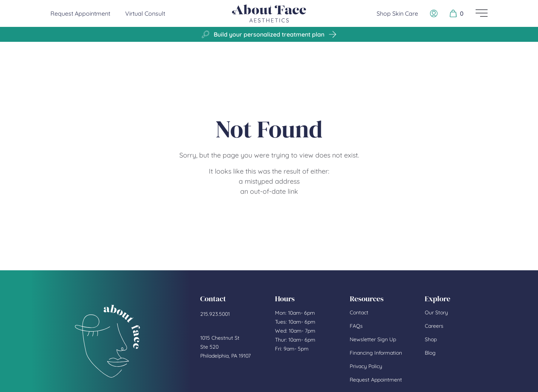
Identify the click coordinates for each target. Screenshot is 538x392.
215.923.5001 (215, 314)
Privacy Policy (366, 366)
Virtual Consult (145, 13)
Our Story (436, 312)
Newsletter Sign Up (373, 339)
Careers (434, 326)
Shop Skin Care (397, 13)
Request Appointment (80, 13)
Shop (431, 339)
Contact (359, 312)
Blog (430, 353)
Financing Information (376, 353)
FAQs (356, 326)
